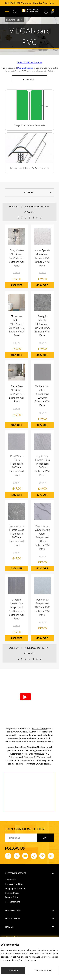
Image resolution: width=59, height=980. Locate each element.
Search (15, 12)
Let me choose (43, 970)
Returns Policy (12, 893)
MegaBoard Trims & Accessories (29, 168)
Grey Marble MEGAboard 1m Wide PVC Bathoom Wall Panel (17, 258)
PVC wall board (39, 728)
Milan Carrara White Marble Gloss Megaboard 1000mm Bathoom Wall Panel (42, 537)
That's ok (13, 970)
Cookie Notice (25, 960)
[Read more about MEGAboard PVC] (30, 79)
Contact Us (10, 880)
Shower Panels (13, 20)
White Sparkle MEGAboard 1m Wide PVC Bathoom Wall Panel (42, 258)
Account (46, 12)
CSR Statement (12, 902)
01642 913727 (17, 3)
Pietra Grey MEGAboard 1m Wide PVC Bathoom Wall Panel (17, 394)
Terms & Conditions (14, 884)
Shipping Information (15, 888)
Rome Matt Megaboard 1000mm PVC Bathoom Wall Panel (42, 607)
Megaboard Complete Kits (29, 125)
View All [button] (29, 212)
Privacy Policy (12, 897)
